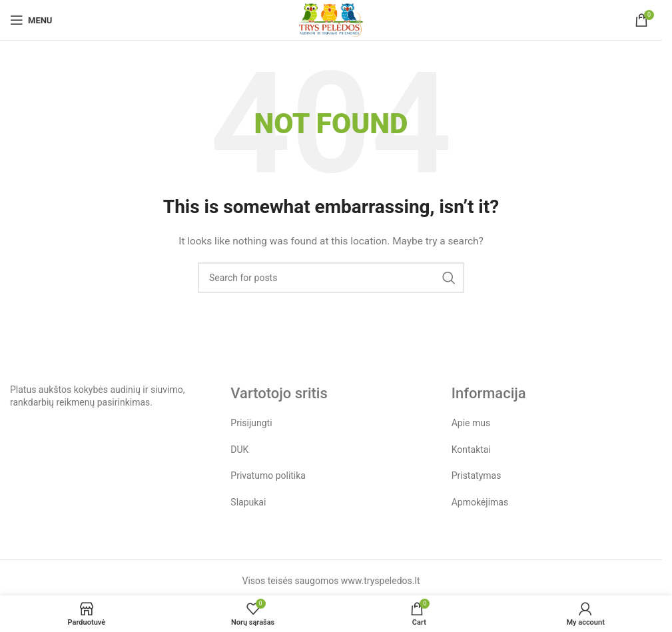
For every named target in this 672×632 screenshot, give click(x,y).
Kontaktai (471, 450)
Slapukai (248, 502)
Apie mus (471, 423)
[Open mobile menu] (31, 20)
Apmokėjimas (480, 502)
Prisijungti (251, 423)
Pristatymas (477, 475)
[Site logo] (331, 19)
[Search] (331, 278)
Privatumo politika (268, 475)
